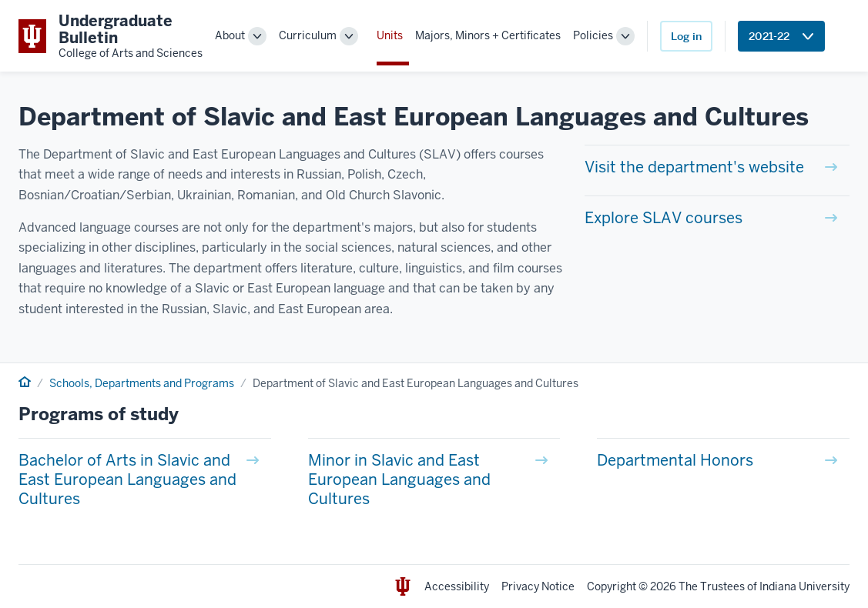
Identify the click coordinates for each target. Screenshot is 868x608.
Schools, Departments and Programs (142, 383)
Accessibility (457, 586)
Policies (593, 35)
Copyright (612, 586)
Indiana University (804, 586)
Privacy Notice (538, 586)
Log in (686, 36)
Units (390, 35)
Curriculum (308, 35)
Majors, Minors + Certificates (488, 35)
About (230, 35)
